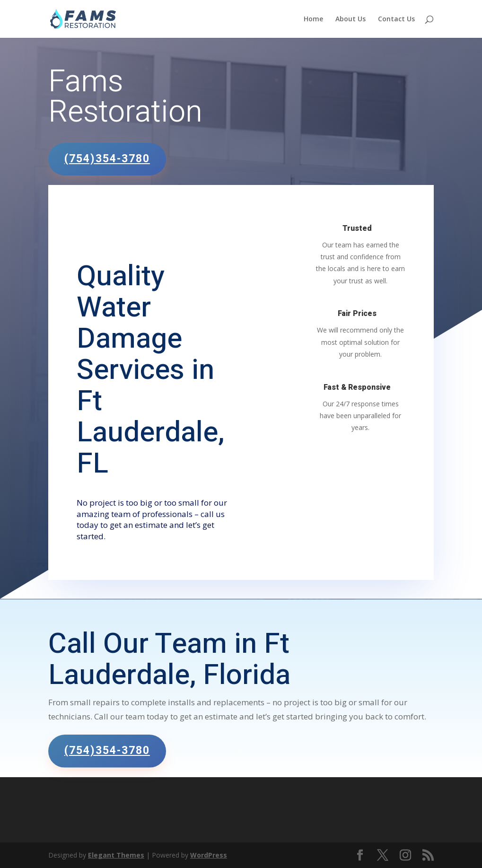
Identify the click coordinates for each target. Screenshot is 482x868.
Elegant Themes (116, 855)
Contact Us (396, 19)
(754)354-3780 (107, 159)
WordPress (209, 855)
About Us (351, 19)
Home (313, 19)
